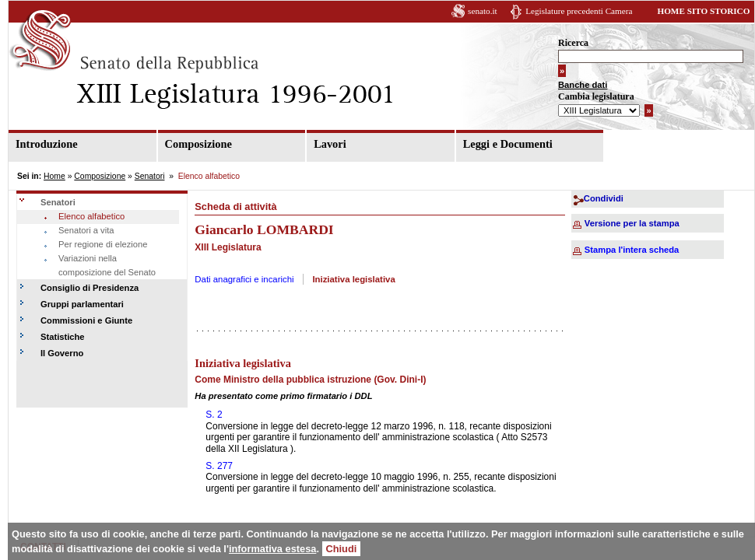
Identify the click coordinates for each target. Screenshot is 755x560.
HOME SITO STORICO (703, 11)
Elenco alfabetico (91, 216)
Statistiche (63, 337)
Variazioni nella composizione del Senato (107, 265)
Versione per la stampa (632, 223)
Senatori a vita (86, 230)
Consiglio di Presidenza (90, 288)
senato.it (483, 11)
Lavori (330, 144)
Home (54, 176)
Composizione (198, 144)
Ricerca (573, 43)
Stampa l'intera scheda (632, 250)
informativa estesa (272, 549)
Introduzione (47, 144)
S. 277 (219, 466)
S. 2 (214, 415)
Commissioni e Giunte (86, 320)
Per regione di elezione (103, 244)
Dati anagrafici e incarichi (244, 279)
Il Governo (62, 353)
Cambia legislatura (596, 96)
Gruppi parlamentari (82, 304)
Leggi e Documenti (508, 144)
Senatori (150, 176)
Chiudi (342, 549)
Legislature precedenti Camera (579, 11)
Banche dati (583, 85)
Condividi (604, 198)
